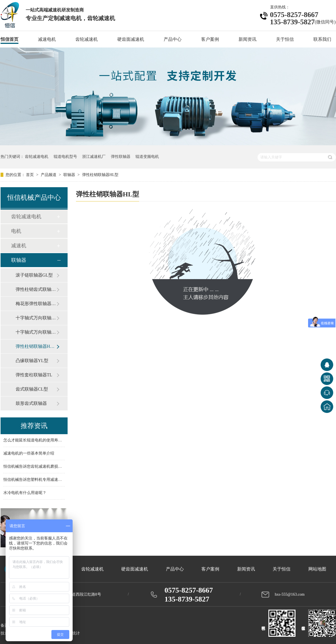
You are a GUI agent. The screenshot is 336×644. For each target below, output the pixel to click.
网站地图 (317, 569)
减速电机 (47, 39)
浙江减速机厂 (94, 157)
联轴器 (70, 175)
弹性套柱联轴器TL (34, 375)
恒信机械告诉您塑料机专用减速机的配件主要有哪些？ (50, 480)
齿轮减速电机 (37, 157)
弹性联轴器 (121, 157)
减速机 (19, 246)
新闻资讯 (247, 39)
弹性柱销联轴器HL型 (100, 175)
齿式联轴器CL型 (32, 389)
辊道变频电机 (147, 157)
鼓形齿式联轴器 (31, 403)
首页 (30, 175)
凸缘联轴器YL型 (32, 361)
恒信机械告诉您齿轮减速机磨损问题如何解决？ (44, 467)
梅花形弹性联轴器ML (36, 304)
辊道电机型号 (65, 157)
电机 (16, 231)
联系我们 (322, 39)
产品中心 (173, 39)
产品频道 (49, 175)
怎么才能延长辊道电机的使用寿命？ (35, 440)
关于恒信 (285, 39)
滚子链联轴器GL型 (34, 275)
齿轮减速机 (87, 39)
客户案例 (210, 39)
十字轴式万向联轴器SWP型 (36, 332)
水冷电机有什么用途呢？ (25, 493)
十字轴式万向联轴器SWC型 (36, 318)
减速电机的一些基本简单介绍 (29, 454)
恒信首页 (9, 39)
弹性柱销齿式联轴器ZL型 (36, 289)
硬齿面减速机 (131, 39)
